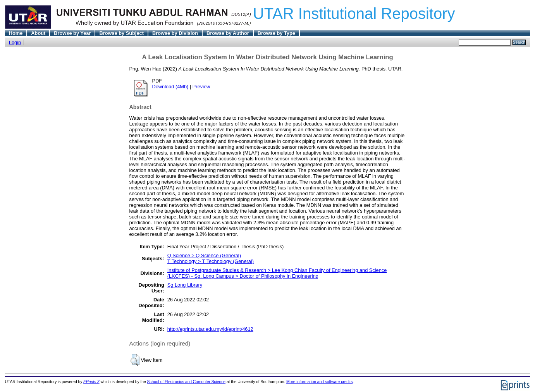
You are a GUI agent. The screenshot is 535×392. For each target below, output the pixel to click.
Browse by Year (72, 33)
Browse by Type (276, 33)
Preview (201, 87)
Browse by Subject (121, 33)
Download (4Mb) (170, 87)
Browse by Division (175, 33)
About (38, 33)
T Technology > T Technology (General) (211, 261)
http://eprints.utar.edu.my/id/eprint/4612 (210, 329)
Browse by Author (228, 33)
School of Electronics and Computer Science (187, 382)
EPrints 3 (91, 382)
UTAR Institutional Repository (354, 14)
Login (15, 42)
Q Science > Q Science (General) (204, 255)
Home (16, 33)
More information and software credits (319, 382)
